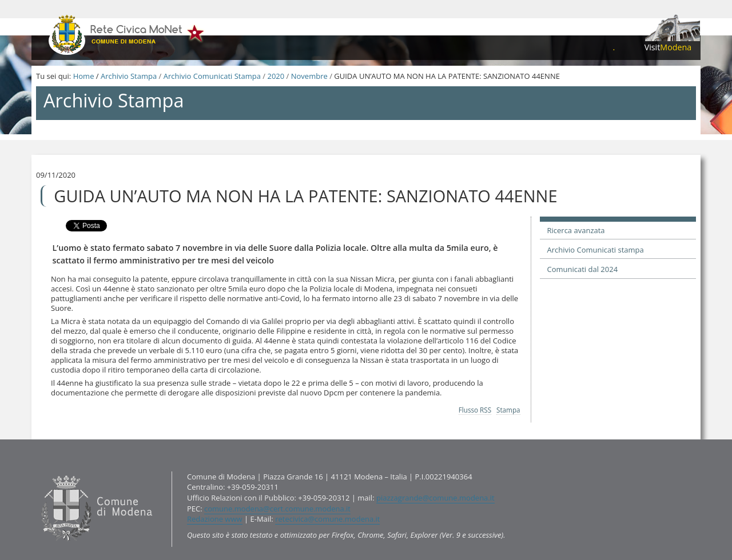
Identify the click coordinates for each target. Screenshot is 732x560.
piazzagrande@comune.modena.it (435, 498)
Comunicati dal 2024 (583, 269)
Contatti (39, 471)
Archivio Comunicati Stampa (212, 76)
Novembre (309, 76)
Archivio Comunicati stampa (596, 250)
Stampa (508, 410)
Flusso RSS (475, 410)
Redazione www (215, 519)
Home (84, 76)
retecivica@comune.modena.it (327, 519)
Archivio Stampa (129, 76)
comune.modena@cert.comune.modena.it (277, 509)
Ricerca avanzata (576, 230)
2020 (276, 76)
